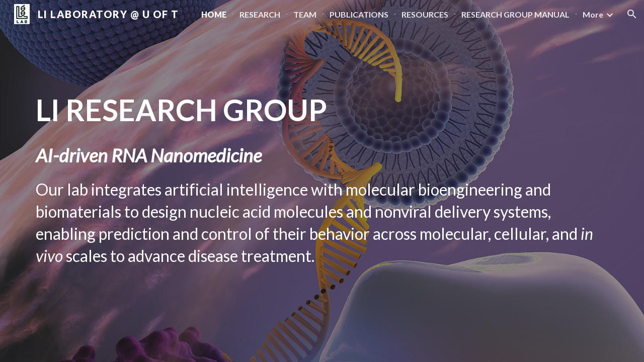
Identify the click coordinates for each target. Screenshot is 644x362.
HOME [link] (214, 14)
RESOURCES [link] (425, 14)
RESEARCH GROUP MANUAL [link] (515, 14)
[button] (632, 14)
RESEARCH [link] (260, 14)
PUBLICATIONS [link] (359, 14)
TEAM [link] (305, 14)
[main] (322, 181)
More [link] (593, 14)
